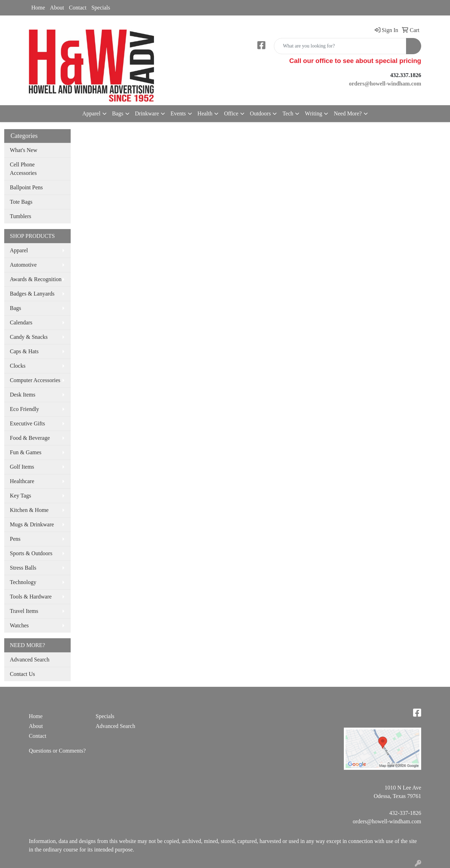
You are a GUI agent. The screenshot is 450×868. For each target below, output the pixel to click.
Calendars (21, 322)
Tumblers (21, 216)
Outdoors (261, 113)
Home (38, 8)
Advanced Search (30, 660)
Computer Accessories (35, 380)
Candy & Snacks (29, 337)
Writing (313, 113)
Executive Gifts (27, 423)
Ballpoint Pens (26, 187)
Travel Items (24, 611)
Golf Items (22, 467)
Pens (15, 539)
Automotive (23, 265)
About (57, 8)
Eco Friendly (24, 409)
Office (231, 113)
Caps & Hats (24, 351)
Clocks (18, 366)
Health (205, 113)
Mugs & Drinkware (32, 524)
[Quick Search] (340, 46)
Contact (78, 8)
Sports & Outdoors (31, 553)
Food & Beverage (30, 438)
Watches (19, 625)
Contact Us (22, 674)
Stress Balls (23, 568)
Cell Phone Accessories (23, 169)
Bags (118, 113)
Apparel (91, 113)
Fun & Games (26, 452)
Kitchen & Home (29, 510)
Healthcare (22, 481)
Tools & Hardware (31, 597)
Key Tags (20, 496)
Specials (101, 8)
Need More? (348, 113)
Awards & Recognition (36, 279)
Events (178, 113)
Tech (288, 113)
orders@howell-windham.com (387, 821)
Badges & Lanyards (32, 294)
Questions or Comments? (57, 751)
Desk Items (22, 395)
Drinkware (147, 113)
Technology (23, 582)
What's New (24, 150)
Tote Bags (21, 202)
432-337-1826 (405, 813)
